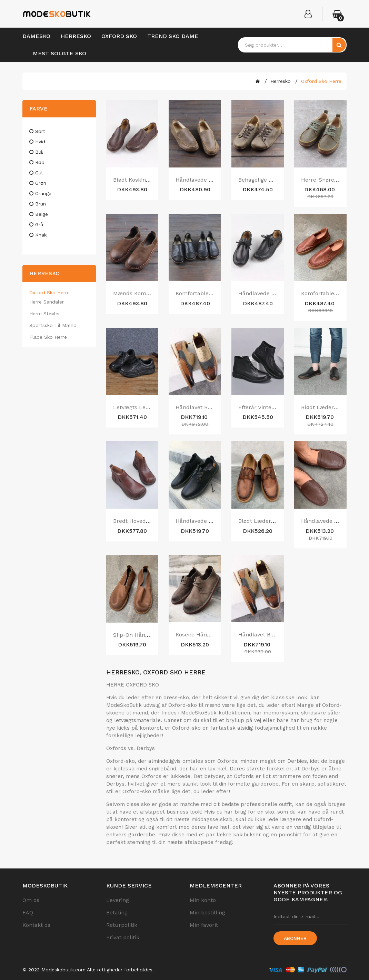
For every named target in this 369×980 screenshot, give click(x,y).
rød (40, 162)
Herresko (76, 36)
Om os (31, 900)
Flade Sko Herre (48, 337)
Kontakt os (36, 925)
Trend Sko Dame (173, 36)
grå (39, 224)
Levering (118, 900)
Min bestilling (207, 912)
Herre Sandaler (47, 302)
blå (39, 152)
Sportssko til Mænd (53, 325)
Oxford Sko (119, 36)
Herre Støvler (45, 314)
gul (39, 173)
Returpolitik (122, 925)
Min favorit (204, 925)
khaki (41, 235)
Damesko (36, 36)
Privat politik (123, 937)
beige (42, 214)
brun (41, 204)
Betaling (117, 912)
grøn (41, 183)
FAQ (28, 912)
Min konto (203, 900)
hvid (40, 142)
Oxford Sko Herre (321, 81)
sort (40, 131)
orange (43, 193)
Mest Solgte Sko (59, 53)
